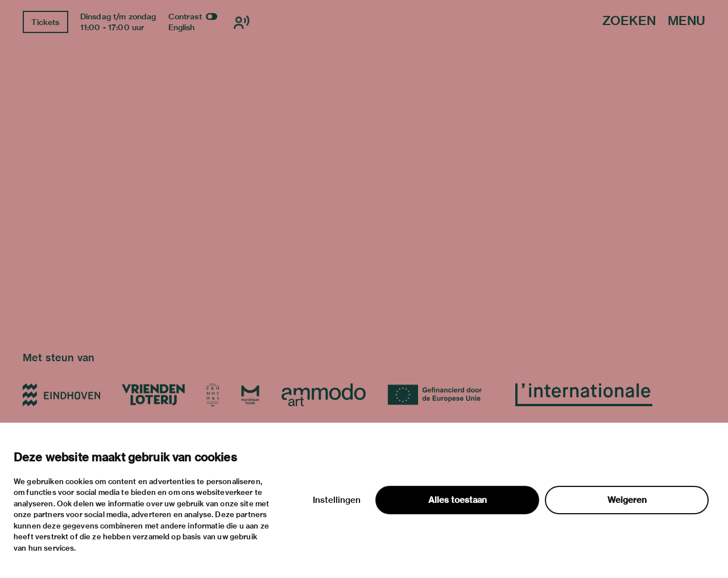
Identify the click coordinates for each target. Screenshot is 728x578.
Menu (686, 21)
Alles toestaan (458, 500)
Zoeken (629, 21)
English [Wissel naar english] (182, 27)
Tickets (45, 22)
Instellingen (337, 500)
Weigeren (627, 500)
